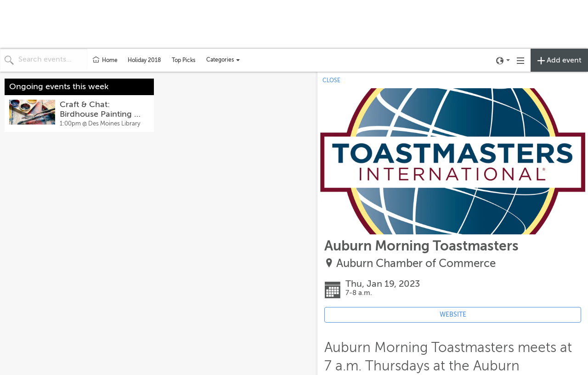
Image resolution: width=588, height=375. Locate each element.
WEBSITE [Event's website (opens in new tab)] (453, 315)
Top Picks (184, 60)
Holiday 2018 (144, 60)
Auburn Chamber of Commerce (416, 264)
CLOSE (331, 80)
